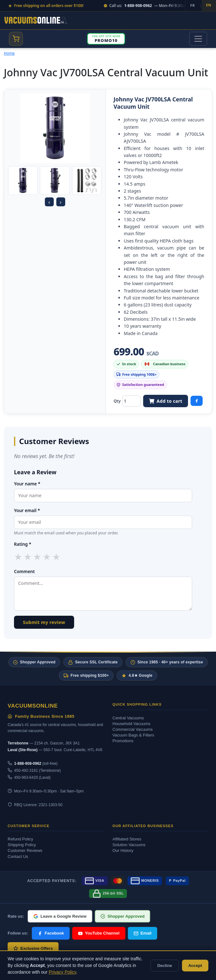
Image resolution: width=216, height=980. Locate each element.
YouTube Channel (99, 933)
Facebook (51, 933)
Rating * (23, 544)
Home (9, 53)
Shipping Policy (22, 845)
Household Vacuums (132, 724)
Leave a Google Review (60, 916)
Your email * (27, 510)
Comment (24, 571)
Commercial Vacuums (133, 729)
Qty (117, 401)
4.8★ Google (137, 676)
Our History (123, 850)
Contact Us (18, 857)
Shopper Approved (34, 662)
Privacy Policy (62, 972)
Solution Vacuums (129, 845)
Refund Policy (20, 839)
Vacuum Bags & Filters (133, 735)
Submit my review (44, 622)
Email (143, 933)
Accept (195, 966)
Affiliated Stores (127, 839)
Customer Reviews (25, 850)
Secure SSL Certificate (93, 662)
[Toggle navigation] (198, 39)
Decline (164, 966)
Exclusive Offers (33, 948)
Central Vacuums (128, 718)
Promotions (123, 741)
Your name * (27, 484)
